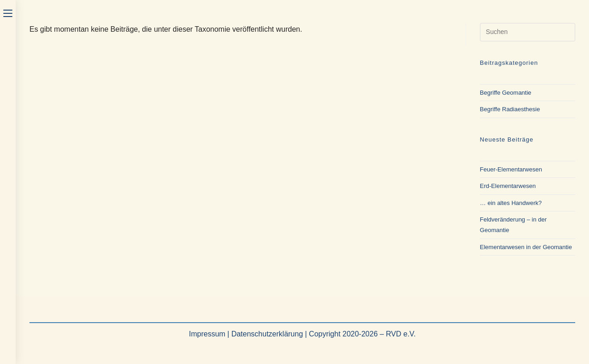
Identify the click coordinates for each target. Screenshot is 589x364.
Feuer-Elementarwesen (511, 169)
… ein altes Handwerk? (511, 203)
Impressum (207, 334)
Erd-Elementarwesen (508, 186)
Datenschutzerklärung (267, 334)
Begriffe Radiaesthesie (510, 109)
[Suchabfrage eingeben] (528, 32)
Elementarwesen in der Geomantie (526, 247)
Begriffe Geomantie (506, 93)
